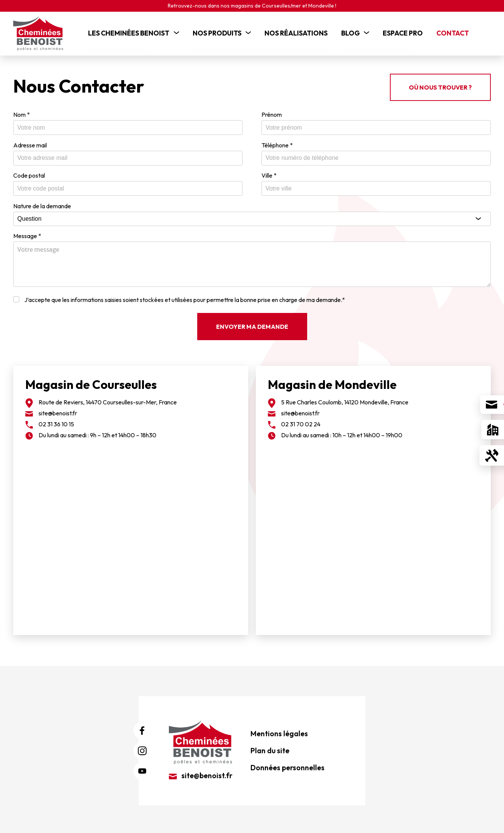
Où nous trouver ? (440, 85)
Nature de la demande (42, 203)
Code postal (29, 173)
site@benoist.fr (58, 410)
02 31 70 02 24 (301, 421)
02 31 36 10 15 (56, 421)
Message (27, 233)
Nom (22, 112)
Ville (269, 173)
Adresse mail (30, 142)
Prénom (272, 112)
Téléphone (277, 142)
